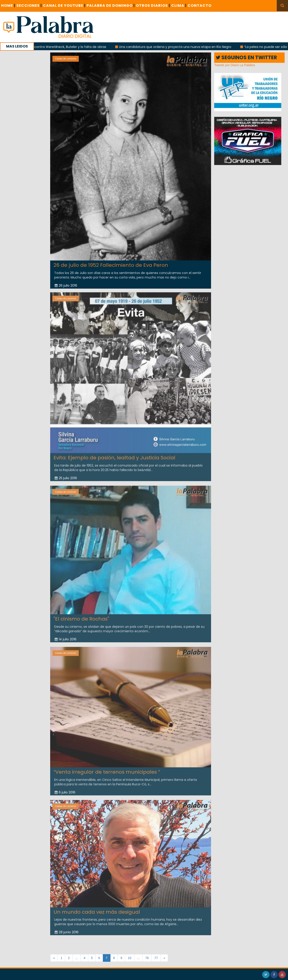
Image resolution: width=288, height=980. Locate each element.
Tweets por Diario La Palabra (235, 65)
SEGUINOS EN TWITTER (246, 58)
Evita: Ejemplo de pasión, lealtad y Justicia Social (114, 454)
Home (8, 6)
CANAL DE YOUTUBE (64, 6)
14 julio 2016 (66, 636)
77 (156, 958)
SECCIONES (29, 6)
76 (147, 958)
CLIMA (179, 6)
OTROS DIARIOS (153, 6)
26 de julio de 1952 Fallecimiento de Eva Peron (111, 265)
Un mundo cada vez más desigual (97, 908)
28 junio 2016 (67, 928)
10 (130, 958)
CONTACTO (200, 6)
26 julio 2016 (66, 285)
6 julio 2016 (65, 789)
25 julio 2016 (66, 474)
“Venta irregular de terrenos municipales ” (107, 768)
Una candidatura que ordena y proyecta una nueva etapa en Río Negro (182, 47)
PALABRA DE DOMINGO (111, 6)
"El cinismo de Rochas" (81, 615)
